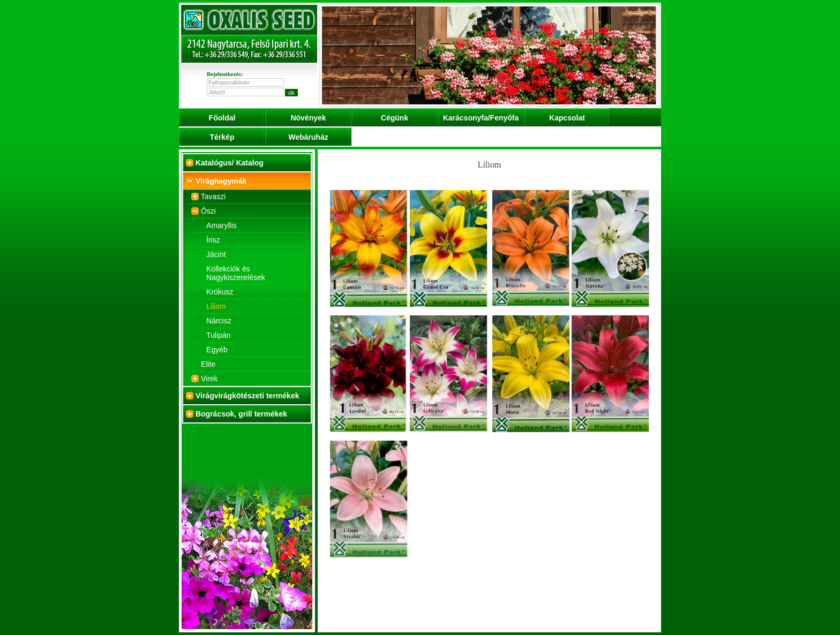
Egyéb (217, 350)
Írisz (213, 240)
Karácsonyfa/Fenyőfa (481, 118)
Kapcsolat (567, 118)
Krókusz (220, 292)
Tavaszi (213, 196)
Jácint (216, 254)
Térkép (222, 137)
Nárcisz (219, 321)
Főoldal (222, 118)
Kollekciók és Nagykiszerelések (236, 273)
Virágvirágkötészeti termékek (247, 396)
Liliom (216, 306)
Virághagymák (221, 181)
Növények (308, 118)
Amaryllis (222, 225)
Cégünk (395, 118)
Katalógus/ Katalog (230, 163)
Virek (209, 379)
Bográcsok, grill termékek (241, 414)
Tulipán (218, 335)
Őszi (208, 211)
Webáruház (308, 137)
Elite (208, 364)
